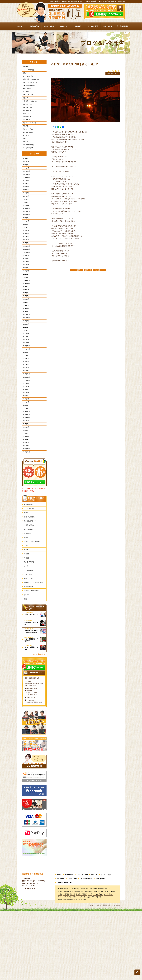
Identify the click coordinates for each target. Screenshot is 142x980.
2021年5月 (25, 333)
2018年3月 (25, 452)
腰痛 (26, 670)
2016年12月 (25, 506)
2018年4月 (25, 448)
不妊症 (27, 608)
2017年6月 (25, 484)
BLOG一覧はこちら (39, 726)
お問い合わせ (100, 949)
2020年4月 (25, 373)
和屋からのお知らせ (111, 74)
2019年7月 (25, 398)
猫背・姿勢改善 (30, 656)
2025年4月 (25, 172)
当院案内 (94, 946)
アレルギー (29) (27, 114)
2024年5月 (25, 211)
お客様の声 (60, 949)
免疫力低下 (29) (27, 110)
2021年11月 (25, 312)
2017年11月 (25, 466)
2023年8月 (25, 243)
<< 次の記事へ (77, 270)
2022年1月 (25, 308)
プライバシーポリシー (64, 953)
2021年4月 (25, 337)
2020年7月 (25, 362)
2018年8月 (25, 434)
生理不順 (27, 617)
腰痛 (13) (25, 153)
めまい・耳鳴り (30, 645)
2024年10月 (25, 193)
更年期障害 (28, 594)
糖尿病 (27, 572)
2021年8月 (25, 322)
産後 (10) (25, 103)
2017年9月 (25, 473)
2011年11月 (25, 509)
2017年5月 (25, 488)
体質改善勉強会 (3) (27, 157)
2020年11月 (25, 351)
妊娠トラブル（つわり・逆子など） (35, 651)
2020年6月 (25, 366)
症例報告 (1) (26, 67)
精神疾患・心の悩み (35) (29, 107)
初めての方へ (69, 946)
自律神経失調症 (30, 562)
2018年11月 (25, 423)
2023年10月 (25, 236)
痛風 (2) (24, 74)
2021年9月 (25, 319)
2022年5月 (25, 294)
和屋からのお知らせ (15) (29, 85)
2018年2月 (25, 455)
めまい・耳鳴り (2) (27, 71)
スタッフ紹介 (72, 949)
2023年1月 (25, 269)
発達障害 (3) (26, 135)
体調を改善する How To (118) (30, 81)
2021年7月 (25, 326)
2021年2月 (25, 344)
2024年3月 (25, 218)
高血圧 (27, 599)
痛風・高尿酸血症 (31, 576)
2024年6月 (25, 208)
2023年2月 (25, 265)
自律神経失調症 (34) (28, 89)
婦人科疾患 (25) (27, 96)
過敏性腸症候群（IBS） (33, 581)
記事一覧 (88, 270)
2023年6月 (25, 251)
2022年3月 (25, 301)
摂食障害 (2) (26, 128)
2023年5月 (25, 254)
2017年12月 (25, 463)
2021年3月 (25, 340)
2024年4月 (25, 215)
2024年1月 (25, 226)
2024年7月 (25, 204)
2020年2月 (25, 380)
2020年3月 (25, 376)
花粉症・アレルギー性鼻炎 (34, 604)
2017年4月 (25, 491)
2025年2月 (25, 179)
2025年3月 (25, 175)
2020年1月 (25, 384)
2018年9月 (25, 430)
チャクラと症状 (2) (27, 78)
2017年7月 (25, 481)
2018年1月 (25, 459)
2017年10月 (25, 470)
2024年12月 (25, 186)
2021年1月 (25, 348)
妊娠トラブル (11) (27, 99)
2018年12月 (25, 419)
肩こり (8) (25, 146)
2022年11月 (25, 276)
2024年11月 (25, 190)
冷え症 (27, 631)
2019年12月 (25, 387)
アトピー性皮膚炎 (31, 567)
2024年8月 (25, 200)
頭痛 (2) (24, 150)
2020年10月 (25, 355)
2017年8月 (25, 477)
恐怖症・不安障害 (31, 626)
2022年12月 (25, 272)
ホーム (59, 946)
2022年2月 (25, 305)
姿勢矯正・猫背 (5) (27, 142)
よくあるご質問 (106, 946)
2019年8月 (25, 394)
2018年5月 (25, 445)
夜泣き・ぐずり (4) (27, 139)
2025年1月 (25, 182)
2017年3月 (25, 495)
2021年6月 (25, 330)
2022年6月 (25, 290)
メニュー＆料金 (83, 946)
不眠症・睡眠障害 (31, 585)
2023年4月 (25, 258)
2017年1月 (25, 502)
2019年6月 (25, 402)
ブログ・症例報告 (86, 949)
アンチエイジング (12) (28, 132)
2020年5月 (25, 369)
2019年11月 (25, 391)
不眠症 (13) (25, 121)
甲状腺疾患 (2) (26, 117)
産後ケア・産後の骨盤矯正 (34, 661)
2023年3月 (25, 261)
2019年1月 (25, 416)
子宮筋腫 (27, 622)
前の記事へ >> (100, 270)
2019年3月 (25, 409)
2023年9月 (25, 240)
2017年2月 (25, 498)
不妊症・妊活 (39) (27, 92)
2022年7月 (25, 287)
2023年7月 (25, 247)
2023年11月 (25, 233)
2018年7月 (25, 437)
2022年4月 (25, 297)
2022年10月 (25, 279)
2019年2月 (25, 412)
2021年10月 (25, 315)
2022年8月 (25, 283)
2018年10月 (25, 427)
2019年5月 (25, 405)
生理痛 (27, 613)
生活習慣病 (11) (27, 125)
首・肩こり (28, 665)
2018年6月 (25, 441)
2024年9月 (25, 197)
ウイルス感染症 (30, 636)
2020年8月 (25, 358)
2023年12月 (25, 229)
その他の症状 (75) (27, 160)
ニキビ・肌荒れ (30, 640)
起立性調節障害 (30, 590)
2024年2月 (25, 222)
